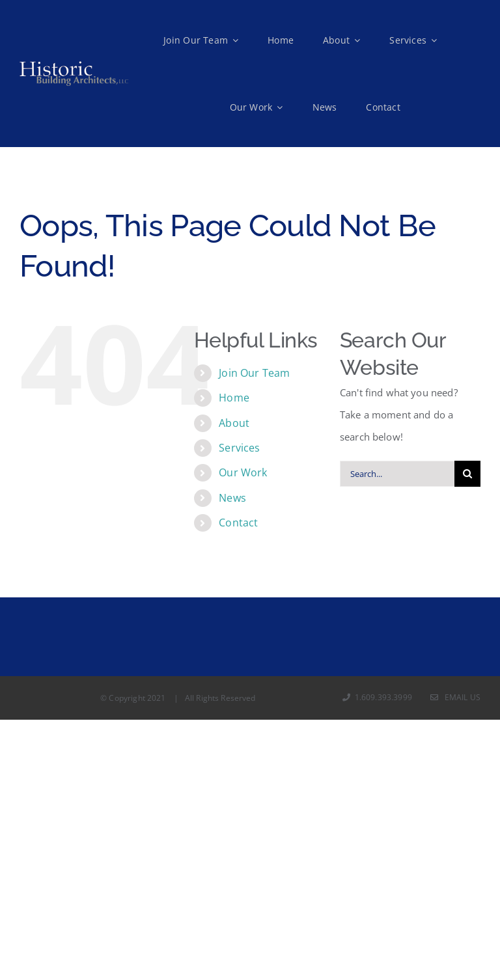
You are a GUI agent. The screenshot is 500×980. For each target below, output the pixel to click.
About (234, 423)
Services (239, 448)
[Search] (467, 474)
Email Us (455, 697)
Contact (238, 523)
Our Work (243, 472)
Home (234, 398)
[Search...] (397, 474)
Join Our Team (254, 373)
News (232, 498)
